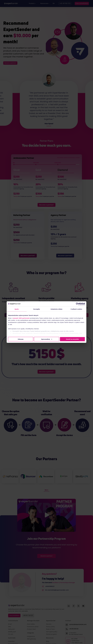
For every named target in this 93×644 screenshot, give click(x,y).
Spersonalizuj (47, 339)
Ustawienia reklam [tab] (56, 309)
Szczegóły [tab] (37, 309)
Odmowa (21, 339)
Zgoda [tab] (17, 309)
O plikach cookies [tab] (76, 309)
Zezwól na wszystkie (72, 339)
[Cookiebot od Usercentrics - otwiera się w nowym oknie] (77, 304)
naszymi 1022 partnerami (21, 318)
